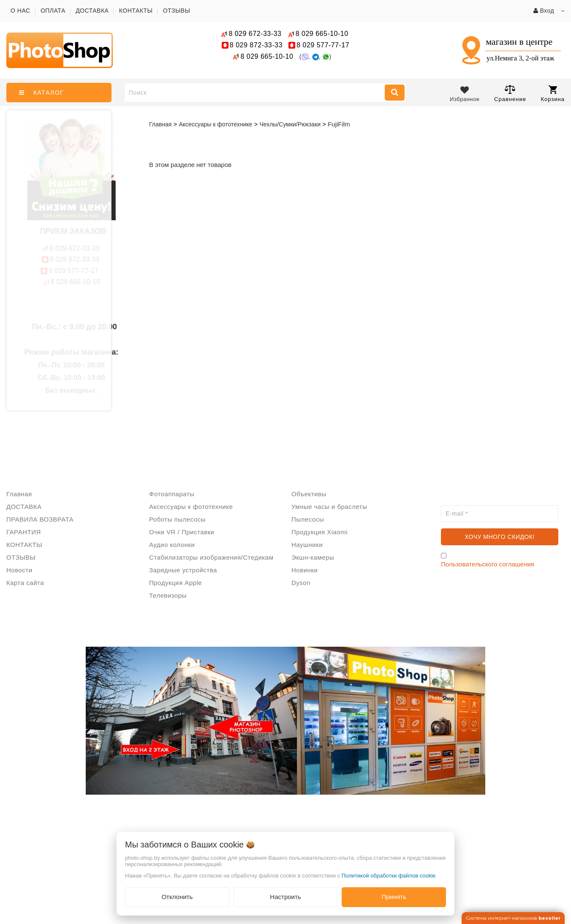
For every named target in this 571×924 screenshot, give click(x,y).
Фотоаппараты (172, 494)
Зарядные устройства (183, 570)
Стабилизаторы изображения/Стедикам (211, 557)
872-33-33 (256, 45)
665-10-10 (323, 34)
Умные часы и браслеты (329, 507)
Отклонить (177, 897)
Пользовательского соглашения (488, 564)
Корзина (553, 94)
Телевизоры (168, 595)
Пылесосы (308, 519)
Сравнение (510, 93)
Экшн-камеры (313, 557)
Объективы (309, 494)
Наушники (307, 545)
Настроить (285, 897)
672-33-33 (255, 34)
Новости (19, 570)
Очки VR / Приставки (182, 532)
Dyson (301, 583)
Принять (394, 897)
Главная (160, 124)
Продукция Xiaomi (319, 532)
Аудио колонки (172, 545)
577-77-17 (323, 45)
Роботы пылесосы (177, 519)
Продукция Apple (175, 583)
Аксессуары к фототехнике (191, 507)
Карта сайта (25, 583)
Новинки (305, 570)
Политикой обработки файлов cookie (389, 876)
